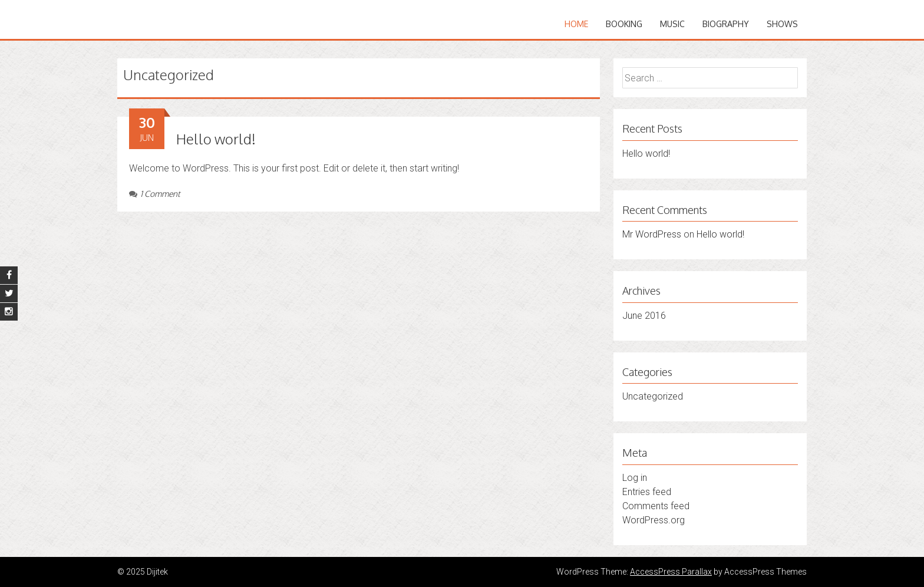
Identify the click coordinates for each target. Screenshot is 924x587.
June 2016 (644, 316)
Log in (635, 478)
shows (782, 24)
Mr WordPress (652, 234)
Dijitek (142, 16)
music (672, 24)
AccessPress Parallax (671, 572)
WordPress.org (654, 520)
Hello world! (216, 139)
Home (576, 24)
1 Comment (155, 194)
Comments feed (656, 506)
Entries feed (647, 492)
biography (726, 24)
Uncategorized (653, 396)
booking (624, 24)
